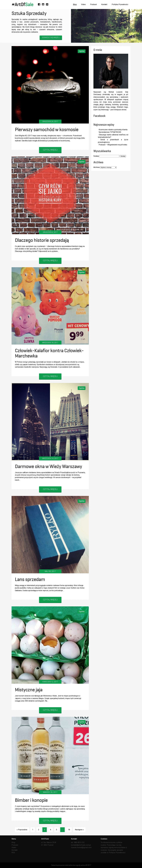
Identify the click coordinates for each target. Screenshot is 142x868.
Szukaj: (96, 156)
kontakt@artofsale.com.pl (81, 845)
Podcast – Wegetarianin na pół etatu (113, 145)
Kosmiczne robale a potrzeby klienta (113, 130)
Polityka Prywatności (120, 4)
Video (83, 4)
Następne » (79, 830)
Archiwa (97, 167)
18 (69, 830)
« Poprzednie (22, 830)
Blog (75, 4)
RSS (13, 853)
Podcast (93, 4)
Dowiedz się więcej (51, 37)
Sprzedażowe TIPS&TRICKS (110, 132)
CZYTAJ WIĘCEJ (50, 150)
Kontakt (104, 4)
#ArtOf (22, 4)
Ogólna (82, 51)
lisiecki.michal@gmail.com (81, 847)
